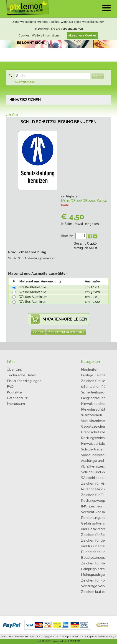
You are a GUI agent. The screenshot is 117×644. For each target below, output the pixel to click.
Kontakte (14, 392)
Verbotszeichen (94, 421)
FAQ (10, 387)
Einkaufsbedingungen (24, 381)
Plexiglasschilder (95, 409)
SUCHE (98, 76)
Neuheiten (90, 370)
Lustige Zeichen (94, 375)
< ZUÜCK (12, 115)
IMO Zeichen (91, 506)
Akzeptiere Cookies (83, 36)
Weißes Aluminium (33, 297)
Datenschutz (17, 398)
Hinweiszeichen (94, 404)
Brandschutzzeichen (98, 432)
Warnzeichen (92, 415)
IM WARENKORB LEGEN (64, 319)
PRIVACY (46, 641)
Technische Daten (22, 375)
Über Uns (14, 370)
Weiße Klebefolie (33, 287)
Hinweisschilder (94, 444)
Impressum (16, 404)
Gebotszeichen (94, 427)
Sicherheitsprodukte (98, 392)
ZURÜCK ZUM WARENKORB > (66, 332)
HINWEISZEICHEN (25, 100)
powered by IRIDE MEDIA (67, 641)
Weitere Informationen (47, 36)
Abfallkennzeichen (96, 466)
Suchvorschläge (25, 82)
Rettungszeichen (95, 438)
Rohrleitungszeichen (98, 518)
